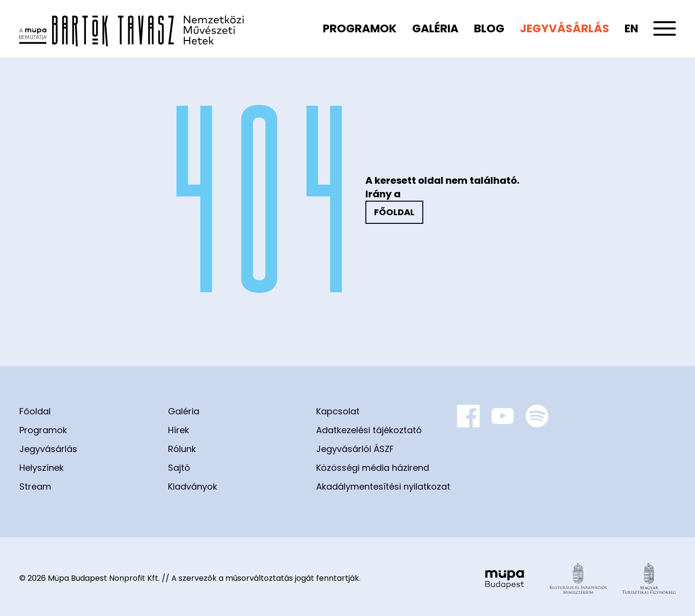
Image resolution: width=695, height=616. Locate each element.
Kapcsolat (338, 411)
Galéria (435, 28)
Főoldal (394, 212)
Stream (35, 486)
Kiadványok (193, 486)
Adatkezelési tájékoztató (369, 430)
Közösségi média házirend (373, 468)
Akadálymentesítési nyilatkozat (383, 486)
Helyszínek (42, 468)
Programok (360, 28)
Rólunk (182, 449)
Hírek (179, 430)
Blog (489, 28)
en (631, 28)
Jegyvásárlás (564, 28)
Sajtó (179, 468)
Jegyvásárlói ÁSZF (355, 449)
